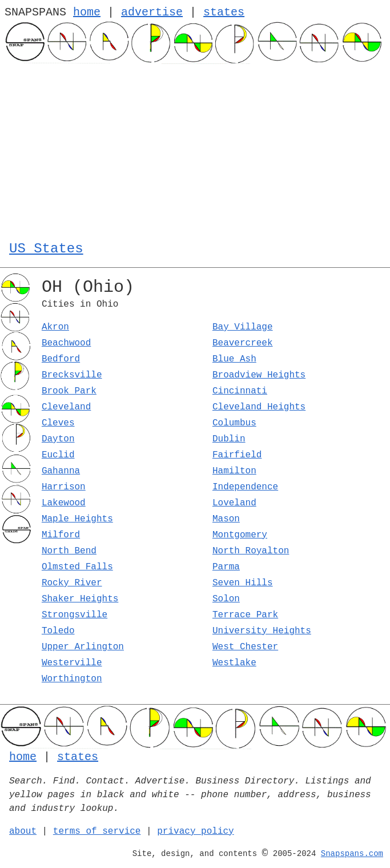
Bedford (61, 359)
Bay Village (243, 327)
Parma (226, 567)
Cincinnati (240, 391)
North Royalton (251, 551)
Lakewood (64, 503)
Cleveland (66, 407)
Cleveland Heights (259, 407)
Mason (226, 519)
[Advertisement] (195, 150)
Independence (245, 487)
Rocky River (72, 583)
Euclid (58, 455)
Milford (61, 535)
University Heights (262, 631)
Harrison (64, 487)
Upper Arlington (83, 647)
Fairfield (237, 455)
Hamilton (234, 471)
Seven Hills (243, 583)
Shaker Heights (80, 599)
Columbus (234, 423)
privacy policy (195, 831)
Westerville (72, 663)
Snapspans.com (352, 854)
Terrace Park (245, 615)
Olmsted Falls (77, 567)
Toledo (58, 631)
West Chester (245, 647)
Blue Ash (234, 359)
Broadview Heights (259, 375)
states (224, 12)
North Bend (69, 551)
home (87, 12)
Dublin (229, 439)
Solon (226, 599)
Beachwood (66, 343)
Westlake (234, 663)
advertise (152, 12)
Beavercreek (243, 343)
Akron (55, 327)
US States (46, 249)
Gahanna (61, 471)
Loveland (234, 503)
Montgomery (240, 535)
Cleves (58, 423)
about (23, 831)
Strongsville (75, 615)
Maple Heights (77, 519)
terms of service (97, 831)
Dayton (58, 439)
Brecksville (72, 375)
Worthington (72, 679)
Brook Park (69, 391)
